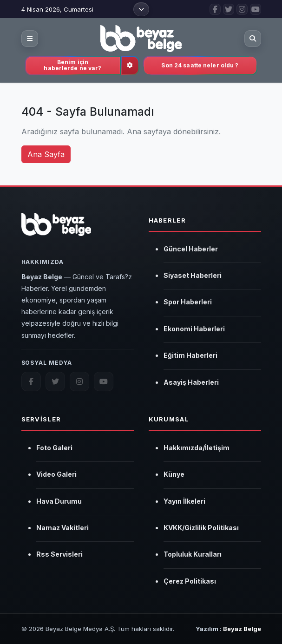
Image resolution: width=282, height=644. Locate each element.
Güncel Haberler (191, 249)
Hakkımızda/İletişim (197, 448)
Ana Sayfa (46, 154)
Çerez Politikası (190, 581)
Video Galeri (56, 474)
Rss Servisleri (59, 554)
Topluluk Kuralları (193, 554)
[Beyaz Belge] (56, 230)
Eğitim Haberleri (190, 355)
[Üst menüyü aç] (141, 9)
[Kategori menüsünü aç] (30, 39)
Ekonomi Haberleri (194, 329)
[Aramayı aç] (253, 39)
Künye (174, 474)
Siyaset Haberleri (193, 275)
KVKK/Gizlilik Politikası (201, 528)
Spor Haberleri (188, 302)
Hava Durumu (59, 501)
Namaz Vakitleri (62, 528)
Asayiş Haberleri (191, 382)
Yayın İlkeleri (184, 501)
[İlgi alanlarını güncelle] (130, 66)
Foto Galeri (54, 448)
